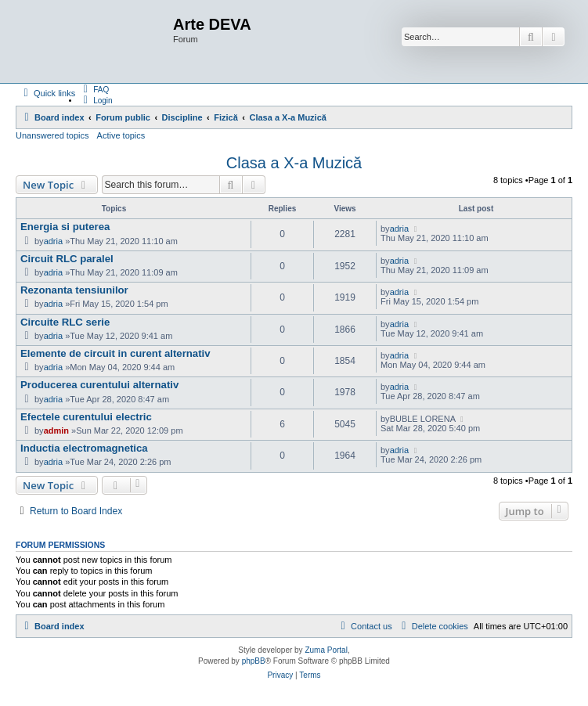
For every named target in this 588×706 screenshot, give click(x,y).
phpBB (254, 661)
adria (53, 241)
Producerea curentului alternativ (99, 385)
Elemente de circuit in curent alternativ (115, 353)
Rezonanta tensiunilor (74, 290)
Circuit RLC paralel (67, 259)
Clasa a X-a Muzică (294, 163)
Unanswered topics (52, 135)
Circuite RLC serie (65, 322)
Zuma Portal (326, 650)
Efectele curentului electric (86, 417)
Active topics (121, 135)
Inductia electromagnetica (84, 448)
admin (56, 430)
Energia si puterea (65, 227)
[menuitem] (94, 89)
